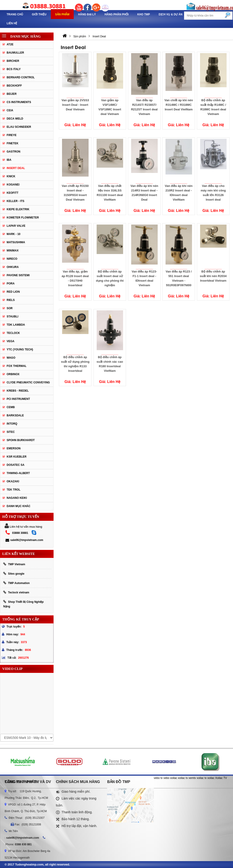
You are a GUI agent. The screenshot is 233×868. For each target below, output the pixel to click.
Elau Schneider (19, 127)
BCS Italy (14, 69)
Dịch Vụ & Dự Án (171, 14)
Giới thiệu (39, 14)
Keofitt (12, 193)
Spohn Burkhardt (21, 440)
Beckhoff (14, 86)
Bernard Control (21, 77)
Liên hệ (12, 23)
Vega (11, 341)
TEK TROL (14, 490)
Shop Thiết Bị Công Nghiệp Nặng (23, 604)
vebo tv (158, 778)
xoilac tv (183, 778)
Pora (11, 284)
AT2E (10, 44)
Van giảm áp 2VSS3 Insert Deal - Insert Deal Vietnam (75, 105)
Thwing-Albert (18, 473)
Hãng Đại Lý (87, 14)
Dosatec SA (16, 465)
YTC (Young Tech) (20, 349)
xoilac (174, 778)
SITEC (11, 432)
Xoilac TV (221, 778)
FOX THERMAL (17, 366)
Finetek (12, 143)
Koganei (13, 185)
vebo (166, 778)
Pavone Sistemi (18, 275)
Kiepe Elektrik (18, 209)
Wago (11, 358)
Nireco (12, 259)
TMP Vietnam (14, 564)
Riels (11, 300)
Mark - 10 (14, 234)
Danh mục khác (19, 506)
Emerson (14, 448)
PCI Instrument (18, 399)
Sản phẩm (62, 14)
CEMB (11, 407)
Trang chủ (15, 14)
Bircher (13, 61)
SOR (10, 308)
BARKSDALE (15, 415)
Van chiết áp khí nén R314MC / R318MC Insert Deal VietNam (179, 105)
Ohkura (13, 267)
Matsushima (16, 242)
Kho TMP (144, 14)
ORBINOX (13, 374)
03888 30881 (20, 533)
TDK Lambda (16, 325)
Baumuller (15, 53)
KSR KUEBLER (17, 457)
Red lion (13, 292)
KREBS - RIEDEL (18, 391)
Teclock (13, 333)
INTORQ (12, 424)
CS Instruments (19, 102)
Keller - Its (15, 201)
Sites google (14, 574)
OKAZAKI (13, 481)
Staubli (12, 317)
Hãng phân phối (117, 14)
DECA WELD (15, 119)
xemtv (192, 778)
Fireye (12, 135)
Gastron (14, 152)
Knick (11, 176)
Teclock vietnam (16, 592)
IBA (9, 160)
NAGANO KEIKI (17, 498)
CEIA (10, 110)
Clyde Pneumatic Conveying (28, 382)
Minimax (13, 251)
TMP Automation (16, 583)
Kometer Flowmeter (23, 218)
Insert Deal (16, 168)
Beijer (12, 94)
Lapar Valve (16, 226)
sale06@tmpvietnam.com (24, 540)
